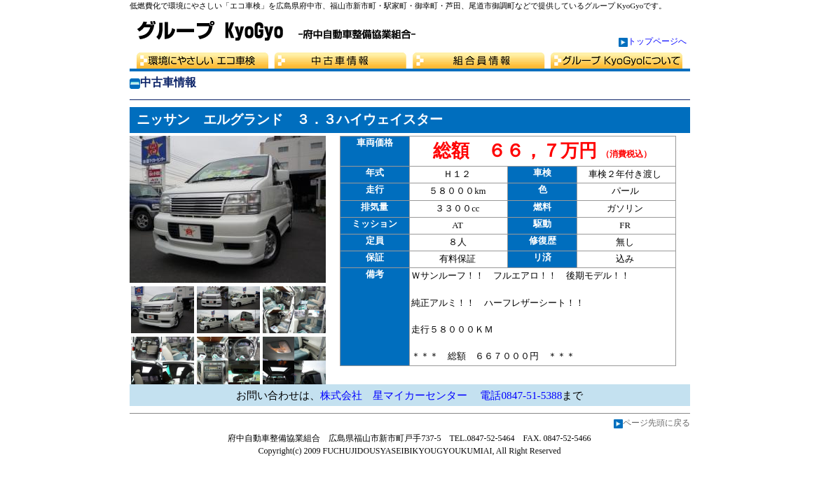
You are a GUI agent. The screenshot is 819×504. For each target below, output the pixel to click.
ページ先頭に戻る (656, 423)
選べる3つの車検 (200, 60)
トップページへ (657, 41)
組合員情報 (480, 60)
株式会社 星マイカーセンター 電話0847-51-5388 (441, 395)
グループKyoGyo (620, 60)
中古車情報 (340, 60)
